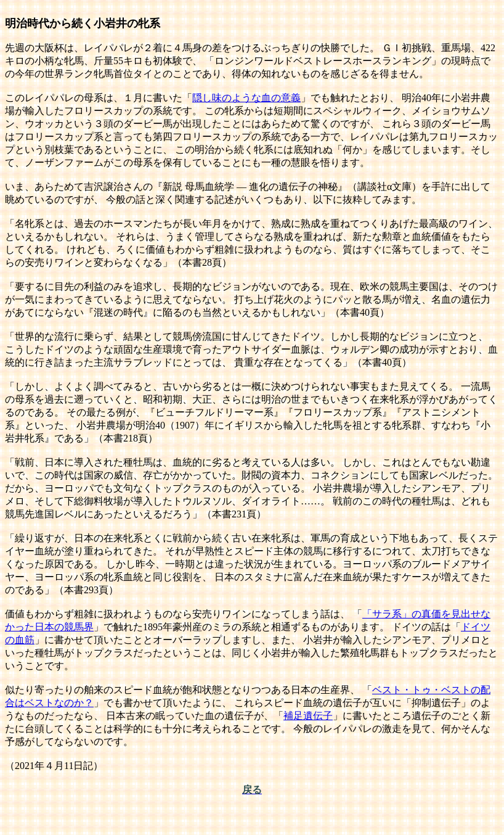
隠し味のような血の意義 (246, 98)
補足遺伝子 (308, 716)
